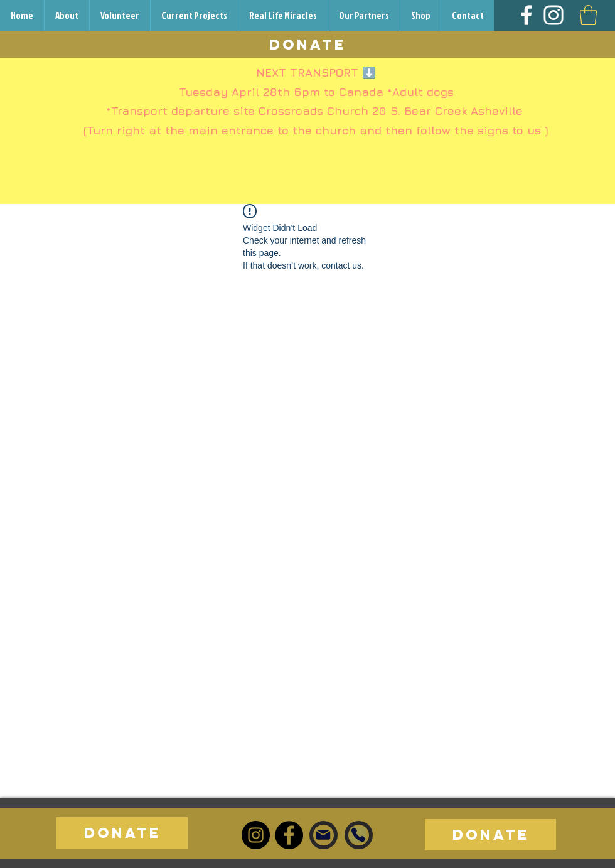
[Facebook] (527, 15)
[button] (588, 15)
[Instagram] (553, 15)
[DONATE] (307, 45)
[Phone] (358, 835)
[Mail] (323, 835)
